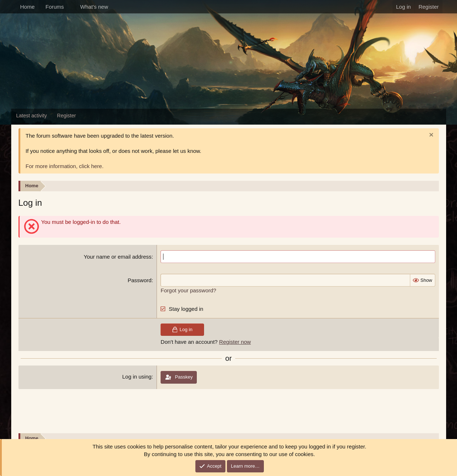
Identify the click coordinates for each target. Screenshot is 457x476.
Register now (235, 342)
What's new (94, 7)
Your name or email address (118, 257)
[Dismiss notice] (430, 136)
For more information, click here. (65, 166)
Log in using (137, 377)
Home (28, 7)
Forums (55, 7)
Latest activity (32, 116)
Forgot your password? (188, 290)
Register (66, 116)
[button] (70, 7)
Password (140, 280)
